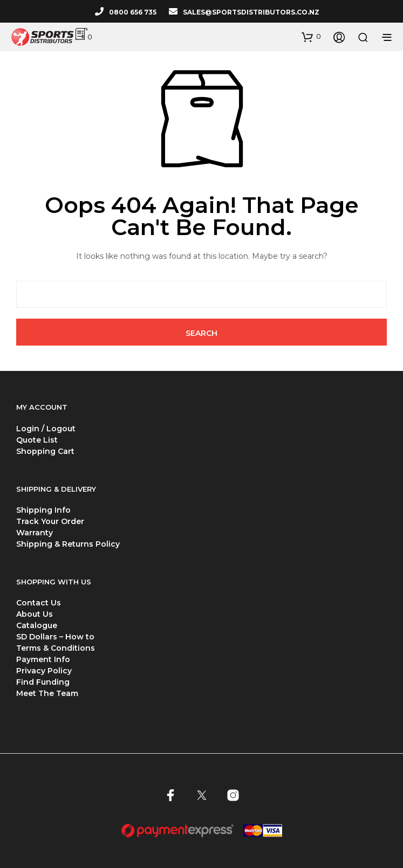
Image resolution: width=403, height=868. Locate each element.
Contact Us (39, 603)
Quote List (37, 440)
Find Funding (43, 682)
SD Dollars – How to (55, 637)
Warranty (35, 533)
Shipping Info (43, 510)
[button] (311, 37)
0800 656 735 (133, 12)
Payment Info (43, 659)
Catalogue (37, 625)
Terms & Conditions (56, 648)
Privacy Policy (44, 671)
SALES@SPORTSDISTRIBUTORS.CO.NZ (251, 12)
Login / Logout (46, 429)
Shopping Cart (45, 451)
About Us (35, 614)
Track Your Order (50, 521)
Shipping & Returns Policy (68, 544)
